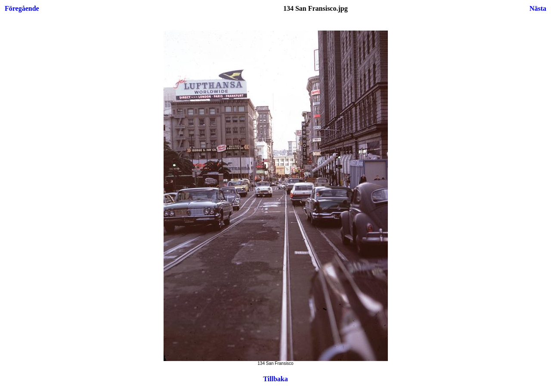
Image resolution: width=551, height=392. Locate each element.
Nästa (538, 8)
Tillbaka (275, 379)
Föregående (22, 8)
